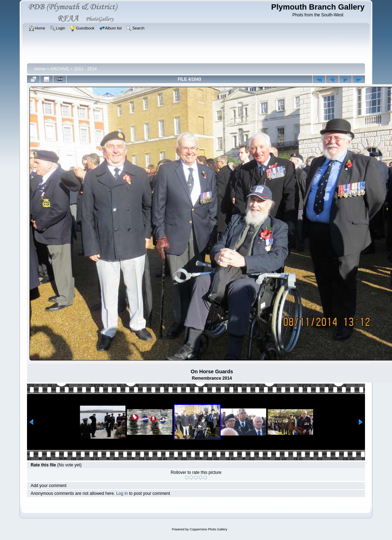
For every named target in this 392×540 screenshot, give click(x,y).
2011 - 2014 (85, 69)
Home (40, 69)
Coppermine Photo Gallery (208, 529)
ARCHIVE (60, 69)
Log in (122, 493)
